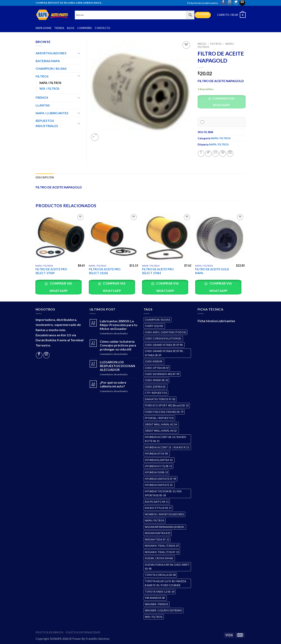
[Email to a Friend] (215, 154)
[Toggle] (79, 53)
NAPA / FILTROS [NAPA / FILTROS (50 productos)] (155, 521)
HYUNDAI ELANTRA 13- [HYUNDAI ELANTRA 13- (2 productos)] (159, 460)
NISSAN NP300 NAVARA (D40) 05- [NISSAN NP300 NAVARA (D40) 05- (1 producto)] (165, 527)
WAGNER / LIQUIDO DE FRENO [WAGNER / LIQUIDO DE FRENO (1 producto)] (163, 610)
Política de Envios (49, 633)
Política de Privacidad (83, 633)
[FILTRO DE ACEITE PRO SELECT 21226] (113, 238)
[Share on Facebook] (201, 154)
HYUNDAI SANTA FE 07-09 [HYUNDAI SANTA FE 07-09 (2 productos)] (160, 479)
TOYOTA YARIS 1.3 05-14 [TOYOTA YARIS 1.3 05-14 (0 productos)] (159, 592)
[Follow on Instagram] (229, 3)
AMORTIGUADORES (51, 53)
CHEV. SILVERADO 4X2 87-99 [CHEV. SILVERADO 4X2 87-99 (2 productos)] (162, 374)
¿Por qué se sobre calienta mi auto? (113, 384)
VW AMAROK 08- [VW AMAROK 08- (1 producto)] (155, 598)
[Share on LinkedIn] (230, 154)
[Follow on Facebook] (223, 3)
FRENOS (42, 97)
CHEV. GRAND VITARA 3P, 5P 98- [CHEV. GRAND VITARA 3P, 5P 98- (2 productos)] (164, 345)
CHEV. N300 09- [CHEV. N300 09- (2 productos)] (154, 361)
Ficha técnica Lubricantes (203, 3)
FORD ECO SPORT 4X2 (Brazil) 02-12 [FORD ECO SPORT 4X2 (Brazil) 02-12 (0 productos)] (167, 405)
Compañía (84, 28)
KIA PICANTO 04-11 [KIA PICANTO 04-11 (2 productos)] (157, 502)
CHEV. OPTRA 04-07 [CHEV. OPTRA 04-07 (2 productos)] (157, 368)
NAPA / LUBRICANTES (52, 113)
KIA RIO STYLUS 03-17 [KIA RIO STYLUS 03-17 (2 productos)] (158, 508)
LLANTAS (43, 105)
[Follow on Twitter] (236, 3)
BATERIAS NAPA (48, 61)
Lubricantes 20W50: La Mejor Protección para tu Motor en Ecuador (118, 325)
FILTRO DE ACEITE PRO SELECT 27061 (158, 271)
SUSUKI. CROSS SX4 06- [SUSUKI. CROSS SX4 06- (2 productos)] (159, 558)
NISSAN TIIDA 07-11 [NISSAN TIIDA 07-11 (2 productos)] (157, 539)
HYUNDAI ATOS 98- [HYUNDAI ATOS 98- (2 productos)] (157, 454)
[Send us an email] (242, 3)
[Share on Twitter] (208, 154)
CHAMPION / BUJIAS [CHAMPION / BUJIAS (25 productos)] (157, 320)
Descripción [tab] (45, 177)
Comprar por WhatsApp (223, 102)
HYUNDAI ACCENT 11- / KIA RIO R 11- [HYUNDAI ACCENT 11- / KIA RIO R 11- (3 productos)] (167, 447)
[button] (223, 103)
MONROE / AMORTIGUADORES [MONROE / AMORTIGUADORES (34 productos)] (164, 514)
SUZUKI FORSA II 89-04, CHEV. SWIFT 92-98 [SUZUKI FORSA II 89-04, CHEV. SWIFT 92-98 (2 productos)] (167, 567)
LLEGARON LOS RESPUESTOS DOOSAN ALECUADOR (117, 366)
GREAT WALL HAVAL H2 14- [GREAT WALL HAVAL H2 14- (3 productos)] (161, 424)
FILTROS (216, 44)
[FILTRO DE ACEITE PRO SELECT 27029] (60, 238)
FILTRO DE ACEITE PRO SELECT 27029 (51, 271)
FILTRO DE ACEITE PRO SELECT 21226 (105, 271)
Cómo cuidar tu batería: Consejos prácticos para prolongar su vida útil (118, 345)
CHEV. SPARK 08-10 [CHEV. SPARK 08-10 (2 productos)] (156, 380)
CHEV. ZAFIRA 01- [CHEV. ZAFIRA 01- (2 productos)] (155, 387)
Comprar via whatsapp (61, 287)
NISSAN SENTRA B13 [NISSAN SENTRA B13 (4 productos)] (158, 533)
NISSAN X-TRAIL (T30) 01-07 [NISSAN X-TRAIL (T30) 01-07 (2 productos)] (162, 546)
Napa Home (43, 28)
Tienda (59, 28)
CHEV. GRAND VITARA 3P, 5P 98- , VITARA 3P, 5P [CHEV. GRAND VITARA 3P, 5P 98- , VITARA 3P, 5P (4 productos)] (165, 353)
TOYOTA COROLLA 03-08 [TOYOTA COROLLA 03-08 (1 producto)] (160, 575)
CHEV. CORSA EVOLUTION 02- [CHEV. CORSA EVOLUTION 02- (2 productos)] (163, 338)
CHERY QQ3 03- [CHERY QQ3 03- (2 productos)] (154, 326)
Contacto (102, 28)
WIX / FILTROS (49, 89)
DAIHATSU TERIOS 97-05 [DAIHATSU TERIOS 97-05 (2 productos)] (160, 399)
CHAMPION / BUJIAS (51, 68)
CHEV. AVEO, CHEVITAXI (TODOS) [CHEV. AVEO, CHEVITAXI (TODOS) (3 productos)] (165, 332)
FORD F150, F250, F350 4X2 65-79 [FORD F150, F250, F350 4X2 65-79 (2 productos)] (164, 412)
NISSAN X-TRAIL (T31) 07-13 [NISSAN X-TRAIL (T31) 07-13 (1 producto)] (162, 552)
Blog (71, 28)
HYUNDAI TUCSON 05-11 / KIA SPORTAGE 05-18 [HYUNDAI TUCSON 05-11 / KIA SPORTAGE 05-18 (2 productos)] (163, 493)
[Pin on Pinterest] (223, 154)
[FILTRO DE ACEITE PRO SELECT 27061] (167, 238)
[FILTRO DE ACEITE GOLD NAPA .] (220, 238)
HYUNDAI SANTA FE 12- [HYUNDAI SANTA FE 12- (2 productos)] (159, 485)
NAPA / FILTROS (221, 138)
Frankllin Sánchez (98, 639)
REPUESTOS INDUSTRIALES (47, 123)
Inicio (202, 44)
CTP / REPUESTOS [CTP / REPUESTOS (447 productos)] (156, 393)
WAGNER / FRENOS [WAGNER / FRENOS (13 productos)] (157, 604)
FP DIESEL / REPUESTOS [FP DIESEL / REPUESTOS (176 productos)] (159, 418)
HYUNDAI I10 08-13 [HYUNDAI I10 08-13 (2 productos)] (156, 472)
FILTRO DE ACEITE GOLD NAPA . (212, 271)
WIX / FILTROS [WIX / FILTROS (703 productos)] (154, 617)
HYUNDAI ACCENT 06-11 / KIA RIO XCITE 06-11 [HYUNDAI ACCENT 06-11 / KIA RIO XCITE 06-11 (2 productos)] (165, 439)
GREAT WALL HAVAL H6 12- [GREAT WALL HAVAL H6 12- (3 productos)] (161, 431)
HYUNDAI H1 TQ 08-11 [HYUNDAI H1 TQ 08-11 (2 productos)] (158, 466)
